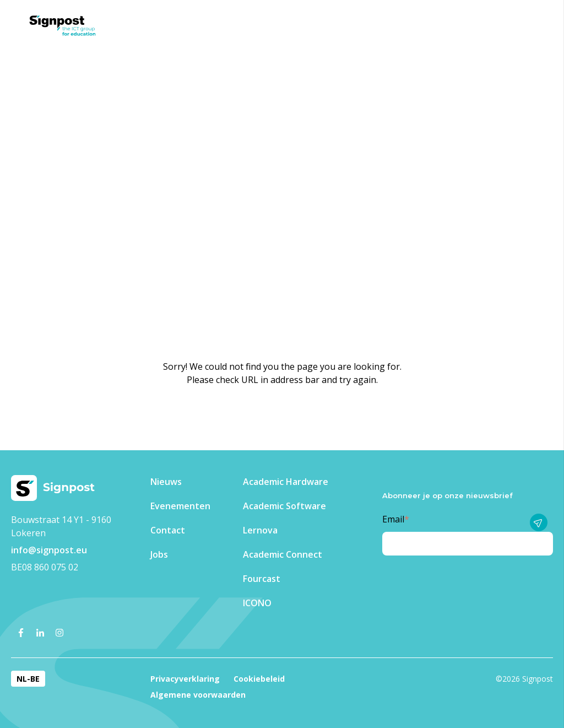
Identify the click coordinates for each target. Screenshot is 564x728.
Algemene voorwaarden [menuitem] (198, 695)
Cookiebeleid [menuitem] (259, 679)
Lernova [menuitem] (260, 530)
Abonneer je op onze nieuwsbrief (448, 495)
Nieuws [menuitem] (166, 482)
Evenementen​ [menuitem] (180, 506)
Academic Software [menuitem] (284, 506)
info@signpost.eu (49, 550)
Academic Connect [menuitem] (283, 554)
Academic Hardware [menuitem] (286, 482)
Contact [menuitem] (168, 530)
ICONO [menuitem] (257, 603)
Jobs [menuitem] (159, 554)
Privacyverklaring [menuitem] (185, 679)
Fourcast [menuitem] (262, 579)
